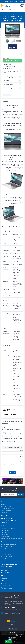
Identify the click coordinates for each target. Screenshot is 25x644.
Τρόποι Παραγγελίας (5, 530)
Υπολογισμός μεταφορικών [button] (8, 77)
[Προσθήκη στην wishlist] (21, 54)
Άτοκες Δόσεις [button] (9, 84)
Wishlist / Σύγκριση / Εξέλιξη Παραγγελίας (14, 1)
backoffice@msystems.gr (6, 589)
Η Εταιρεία (3, 504)
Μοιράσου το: (6, 93)
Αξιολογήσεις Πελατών (6, 506)
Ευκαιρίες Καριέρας (5, 512)
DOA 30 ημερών (6, 71)
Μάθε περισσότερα (17, 642)
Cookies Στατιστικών (13, 639)
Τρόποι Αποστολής (5, 534)
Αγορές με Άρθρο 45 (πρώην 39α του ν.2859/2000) (12, 538)
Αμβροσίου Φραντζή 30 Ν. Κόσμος (9, 544)
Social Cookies (12, 638)
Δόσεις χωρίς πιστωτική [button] (11, 88)
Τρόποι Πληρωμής (5, 532)
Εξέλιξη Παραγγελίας (6, 536)
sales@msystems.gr (5, 578)
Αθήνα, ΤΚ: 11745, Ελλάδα (6, 546)
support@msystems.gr (6, 585)
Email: (22, 456)
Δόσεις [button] (7, 80)
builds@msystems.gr (5, 582)
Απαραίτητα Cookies (12, 637)
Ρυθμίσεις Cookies (15, 625)
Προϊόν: (21, 445)
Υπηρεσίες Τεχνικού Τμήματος (8, 508)
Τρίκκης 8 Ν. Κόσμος (6, 555)
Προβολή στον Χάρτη (6, 548)
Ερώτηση (21, 462)
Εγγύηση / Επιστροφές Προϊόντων (8, 528)
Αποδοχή (8, 642)
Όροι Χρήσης (7, 625)
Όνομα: (21, 451)
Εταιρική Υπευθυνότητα (6, 510)
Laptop (14, 14)
